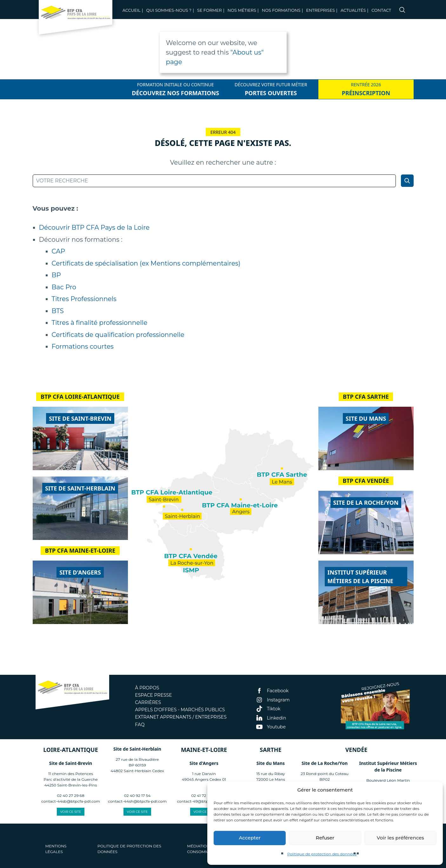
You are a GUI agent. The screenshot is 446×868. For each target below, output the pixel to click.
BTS (58, 311)
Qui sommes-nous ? (169, 10)
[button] (433, 790)
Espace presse (153, 695)
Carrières (148, 702)
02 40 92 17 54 (137, 796)
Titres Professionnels (84, 299)
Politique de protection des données (322, 854)
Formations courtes (83, 346)
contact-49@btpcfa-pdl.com (204, 801)
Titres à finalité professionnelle (100, 323)
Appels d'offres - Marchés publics (180, 710)
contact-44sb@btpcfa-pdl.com (71, 801)
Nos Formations (281, 10)
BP (56, 275)
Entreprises (320, 10)
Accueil (132, 10)
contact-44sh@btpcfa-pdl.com (137, 801)
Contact (381, 10)
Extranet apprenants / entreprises (181, 717)
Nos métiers (242, 10)
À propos (147, 688)
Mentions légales (56, 849)
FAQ (140, 725)
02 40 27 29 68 (70, 796)
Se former (210, 10)
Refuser (325, 838)
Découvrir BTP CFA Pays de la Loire (94, 227)
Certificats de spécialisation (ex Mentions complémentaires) (146, 263)
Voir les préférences (400, 838)
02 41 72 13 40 (204, 796)
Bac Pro (64, 287)
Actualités (353, 10)
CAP (59, 251)
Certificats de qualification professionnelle (118, 335)
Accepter (250, 838)
